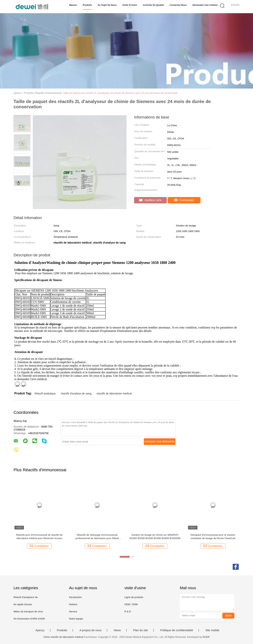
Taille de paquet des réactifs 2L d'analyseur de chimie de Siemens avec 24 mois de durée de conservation (120, 93)
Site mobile (212, 630)
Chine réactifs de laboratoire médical (63, 637)
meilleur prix (150, 200)
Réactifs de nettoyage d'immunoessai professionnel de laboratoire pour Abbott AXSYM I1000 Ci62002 (97, 537)
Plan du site (140, 630)
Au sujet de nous (107, 5)
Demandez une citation (205, 5)
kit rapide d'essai (23, 604)
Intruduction (75, 597)
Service (73, 612)
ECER (206, 637)
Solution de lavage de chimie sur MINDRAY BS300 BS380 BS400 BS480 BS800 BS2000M (155, 537)
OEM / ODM (131, 604)
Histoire (73, 604)
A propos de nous (90, 630)
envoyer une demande (160, 441)
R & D (128, 612)
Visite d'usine (130, 5)
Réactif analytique (45, 393)
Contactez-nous (178, 5)
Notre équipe (76, 619)
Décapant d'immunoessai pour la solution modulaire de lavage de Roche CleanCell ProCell (213, 537)
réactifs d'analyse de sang (76, 393)
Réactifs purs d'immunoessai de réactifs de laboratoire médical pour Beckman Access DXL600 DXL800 (39, 537)
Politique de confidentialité (177, 630)
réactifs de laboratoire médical (114, 393)
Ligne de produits (134, 597)
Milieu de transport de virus (28, 612)
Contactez (184, 200)
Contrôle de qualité (153, 5)
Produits (87, 5)
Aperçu (40, 630)
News (117, 630)
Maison (73, 5)
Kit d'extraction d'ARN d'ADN (29, 619)
